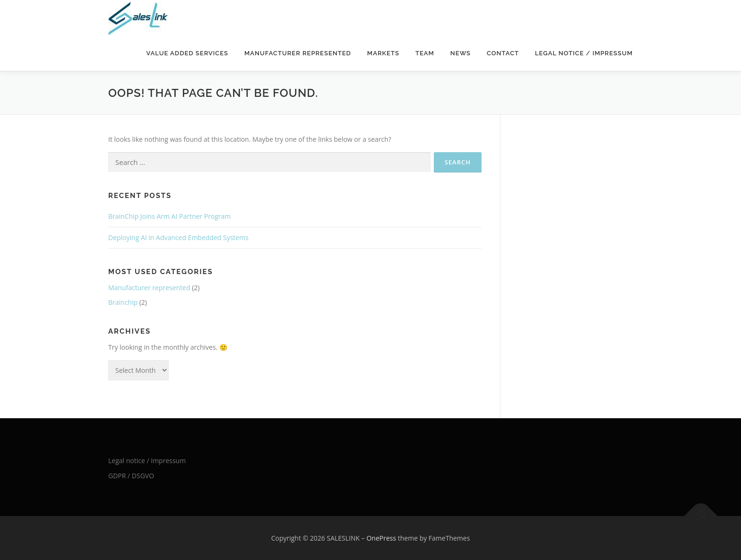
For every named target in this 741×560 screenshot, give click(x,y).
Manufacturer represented (298, 53)
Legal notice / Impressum (584, 53)
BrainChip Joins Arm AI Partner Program (169, 216)
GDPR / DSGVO (131, 476)
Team (425, 53)
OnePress (381, 538)
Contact (503, 53)
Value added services (187, 53)
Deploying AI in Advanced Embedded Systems (178, 237)
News (461, 53)
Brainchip (123, 302)
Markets (383, 53)
